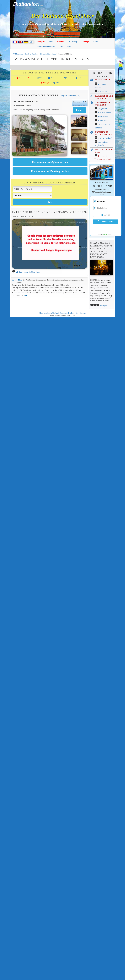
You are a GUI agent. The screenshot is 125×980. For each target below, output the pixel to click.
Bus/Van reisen (105, 113)
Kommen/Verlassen (24, 78)
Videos (95, 42)
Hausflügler (103, 117)
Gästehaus (103, 92)
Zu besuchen (54, 78)
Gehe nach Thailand (67, 313)
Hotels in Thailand (32, 54)
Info (56, 83)
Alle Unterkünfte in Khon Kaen (28, 272)
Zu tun (67, 78)
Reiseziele (61, 42)
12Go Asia (106, 235)
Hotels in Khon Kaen (48, 54)
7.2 (82, 101)
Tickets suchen (106, 222)
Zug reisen (103, 109)
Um (77, 313)
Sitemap (83, 313)
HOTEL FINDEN (103, 80)
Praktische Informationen (46, 46)
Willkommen (18, 54)
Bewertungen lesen (80, 105)
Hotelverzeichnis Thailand (49, 313)
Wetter (79, 78)
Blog (69, 46)
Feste (61, 46)
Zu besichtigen (73, 42)
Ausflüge (86, 42)
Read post (103, 306)
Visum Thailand (105, 138)
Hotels (51, 42)
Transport (41, 42)
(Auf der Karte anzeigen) (70, 96)
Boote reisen (104, 121)
